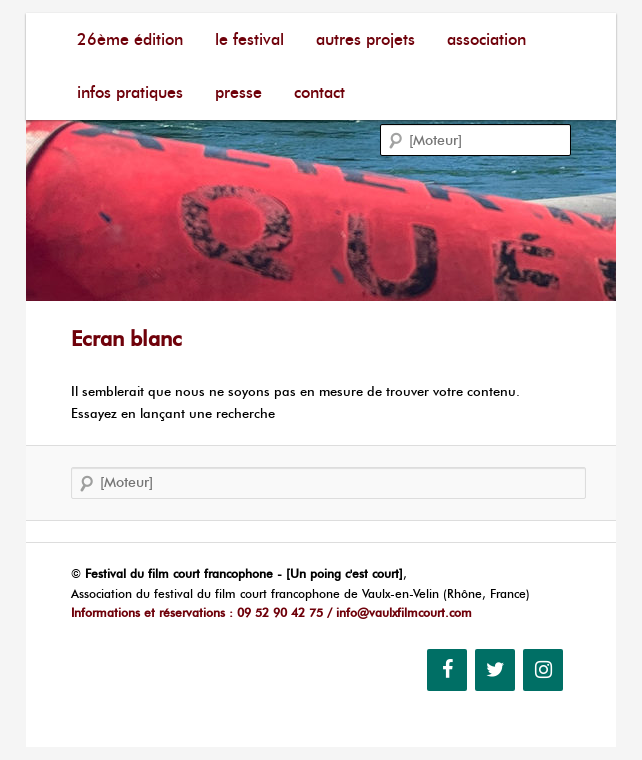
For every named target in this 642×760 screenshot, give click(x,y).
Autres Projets (365, 39)
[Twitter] (495, 670)
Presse (238, 92)
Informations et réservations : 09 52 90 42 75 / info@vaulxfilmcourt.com (271, 612)
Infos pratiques (130, 92)
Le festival (249, 39)
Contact (319, 92)
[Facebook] (447, 670)
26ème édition (130, 39)
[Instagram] (543, 670)
